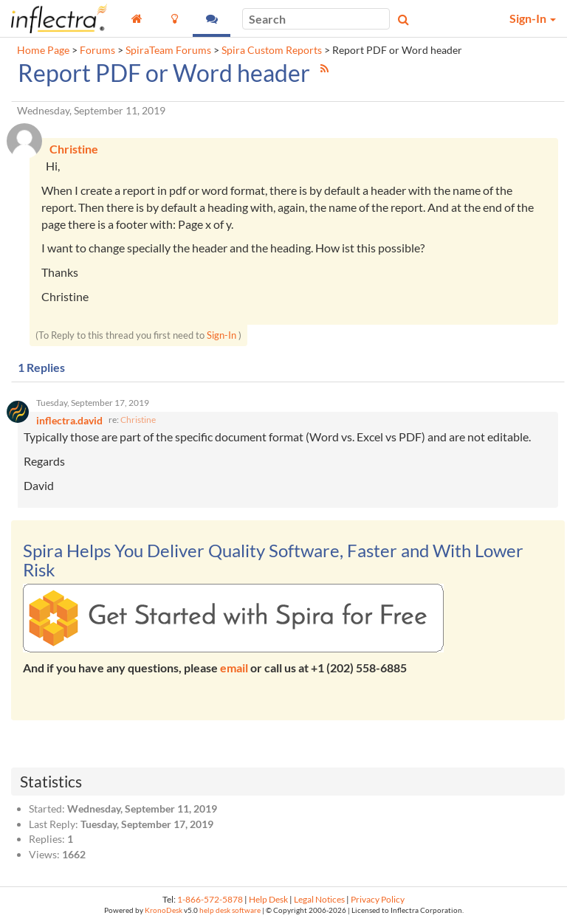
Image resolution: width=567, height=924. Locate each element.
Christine (138, 420)
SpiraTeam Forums (168, 50)
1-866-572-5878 (210, 899)
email (234, 668)
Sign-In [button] (533, 18)
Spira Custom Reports (272, 50)
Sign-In (221, 335)
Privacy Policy (378, 899)
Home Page (43, 50)
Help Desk (268, 899)
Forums (97, 50)
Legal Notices (319, 899)
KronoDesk (164, 911)
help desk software (230, 911)
